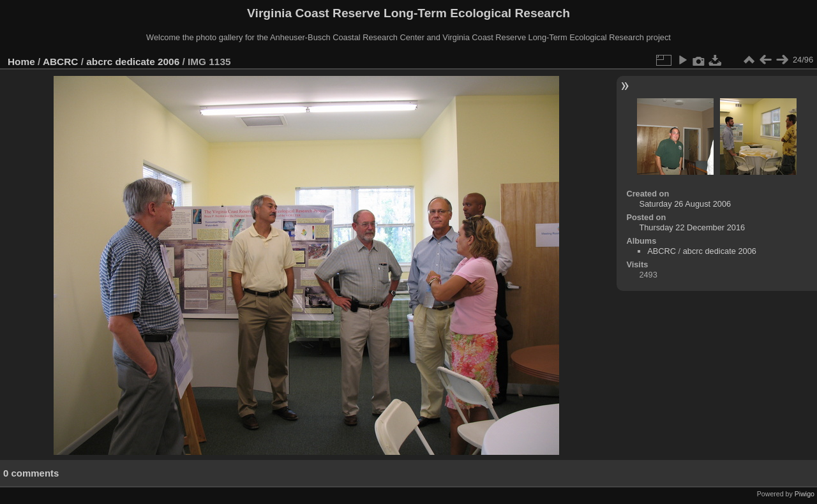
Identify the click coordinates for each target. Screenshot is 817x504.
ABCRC (60, 62)
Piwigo (805, 494)
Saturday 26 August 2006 (685, 204)
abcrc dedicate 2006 (133, 62)
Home (21, 62)
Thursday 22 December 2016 (692, 227)
